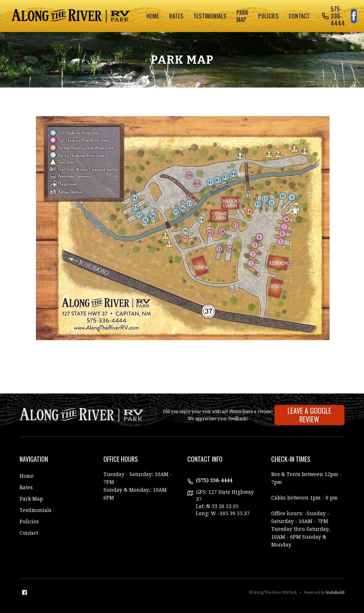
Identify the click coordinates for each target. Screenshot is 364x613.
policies (268, 16)
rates (176, 16)
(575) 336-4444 (214, 480)
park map (242, 16)
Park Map (31, 499)
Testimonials (36, 510)
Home (153, 16)
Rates (26, 487)
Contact (299, 16)
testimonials (210, 16)
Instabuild (335, 592)
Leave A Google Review (309, 415)
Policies (29, 522)
